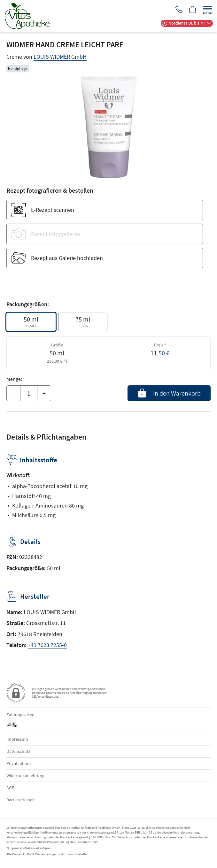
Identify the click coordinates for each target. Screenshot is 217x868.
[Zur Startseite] (30, 16)
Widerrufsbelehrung (25, 775)
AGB (10, 788)
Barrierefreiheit (21, 800)
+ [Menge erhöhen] (44, 393)
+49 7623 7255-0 (47, 645)
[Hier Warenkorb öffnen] (192, 10)
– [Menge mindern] (13, 393)
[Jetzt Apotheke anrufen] (178, 10)
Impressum (17, 739)
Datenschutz (18, 751)
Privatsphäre (19, 763)
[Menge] (29, 393)
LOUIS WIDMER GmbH (60, 57)
